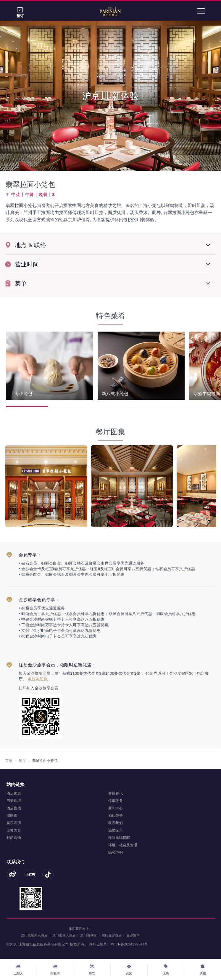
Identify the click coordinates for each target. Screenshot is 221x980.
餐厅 (22, 761)
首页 (9, 761)
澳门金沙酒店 (112, 935)
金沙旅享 (133, 935)
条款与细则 (38, 679)
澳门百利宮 (88, 935)
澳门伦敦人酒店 (64, 935)
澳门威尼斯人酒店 (34, 935)
